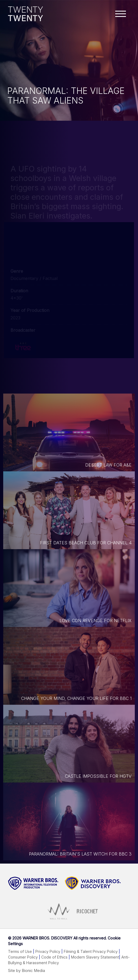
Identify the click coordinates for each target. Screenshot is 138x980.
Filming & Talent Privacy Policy (91, 951)
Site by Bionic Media (27, 971)
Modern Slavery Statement (95, 957)
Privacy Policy (48, 951)
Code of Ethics (54, 957)
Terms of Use (20, 951)
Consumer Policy (23, 957)
